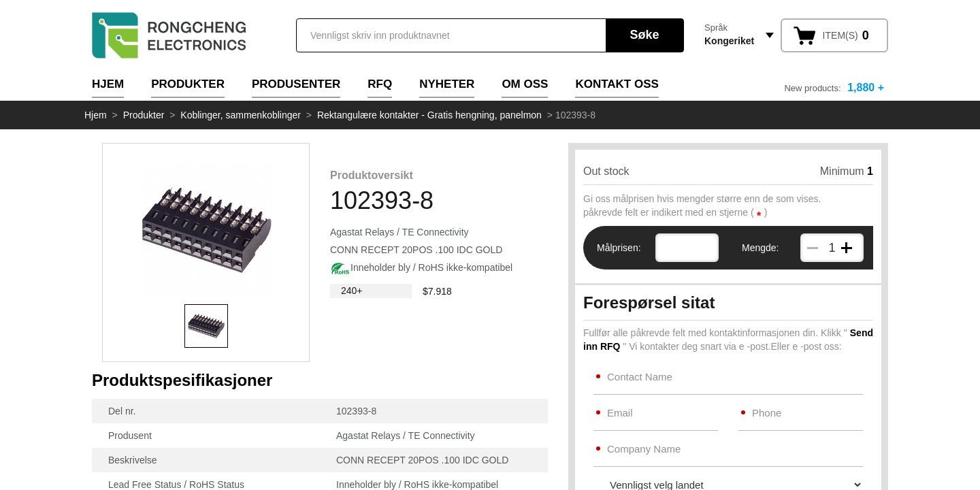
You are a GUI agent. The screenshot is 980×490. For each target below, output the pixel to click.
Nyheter (447, 84)
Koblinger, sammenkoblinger (241, 115)
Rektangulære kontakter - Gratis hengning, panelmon (429, 115)
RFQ (380, 84)
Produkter (188, 84)
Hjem (108, 84)
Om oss (525, 84)
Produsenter (296, 84)
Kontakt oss (617, 84)
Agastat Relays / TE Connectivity (399, 232)
